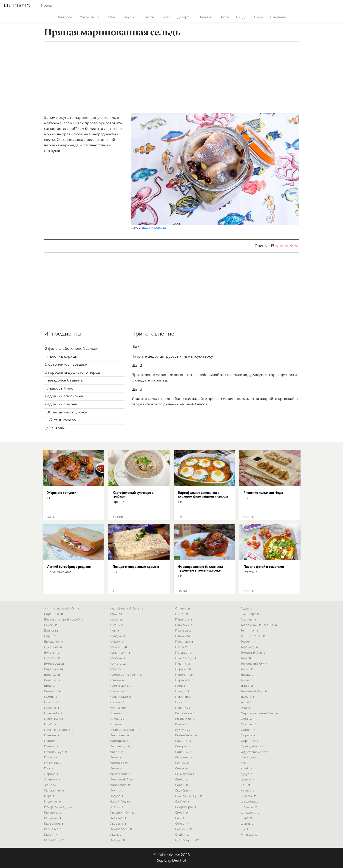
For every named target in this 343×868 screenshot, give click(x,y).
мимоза (117, 769)
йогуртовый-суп (58, 807)
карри (51, 835)
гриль (51, 758)
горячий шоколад (59, 730)
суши (258, 17)
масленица (120, 747)
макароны (120, 736)
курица (118, 708)
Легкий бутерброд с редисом (69, 567)
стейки (183, 835)
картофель (55, 840)
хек (245, 763)
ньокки (117, 807)
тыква (248, 686)
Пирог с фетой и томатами (264, 567)
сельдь (183, 763)
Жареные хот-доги (62, 493)
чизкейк (249, 796)
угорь (247, 702)
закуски (129, 17)
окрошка (118, 824)
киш (115, 631)
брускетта (54, 642)
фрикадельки (253, 747)
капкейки (53, 818)
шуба (247, 818)
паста (224, 17)
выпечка (53, 691)
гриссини (53, 763)
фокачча (249, 724)
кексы (117, 620)
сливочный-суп (189, 796)
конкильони (120, 653)
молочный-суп (123, 780)
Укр (160, 861)
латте (116, 724)
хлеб (247, 769)
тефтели (248, 642)
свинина (185, 758)
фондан (248, 730)
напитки (205, 17)
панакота (184, 620)
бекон (51, 625)
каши (116, 614)
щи (245, 829)
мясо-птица (89, 17)
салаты (149, 17)
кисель (117, 625)
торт (246, 658)
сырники (249, 620)
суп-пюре (251, 614)
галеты (51, 697)
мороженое (120, 785)
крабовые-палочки (127, 675)
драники (53, 780)
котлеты (118, 664)
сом (180, 818)
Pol (183, 861)
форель (248, 736)
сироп (182, 785)
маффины (119, 763)
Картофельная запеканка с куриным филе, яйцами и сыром (203, 495)
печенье (184, 653)
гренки (52, 747)
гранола (52, 741)
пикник (183, 664)
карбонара (54, 824)
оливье (183, 609)
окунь (116, 835)
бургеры (53, 658)
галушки (52, 702)
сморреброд (186, 807)
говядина (54, 719)
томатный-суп (254, 653)
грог (49, 769)
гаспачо (52, 708)
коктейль (119, 647)
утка (246, 708)
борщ (50, 636)
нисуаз (117, 796)
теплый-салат (254, 636)
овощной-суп (122, 813)
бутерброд (55, 664)
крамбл (117, 680)
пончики (183, 697)
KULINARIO (17, 6)
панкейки (184, 625)
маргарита (120, 741)
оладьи (118, 840)
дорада (52, 774)
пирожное (185, 680)
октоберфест (122, 829)
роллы (183, 724)
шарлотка (250, 802)
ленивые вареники (125, 730)
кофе (116, 669)
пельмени (185, 642)
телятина (250, 631)
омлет (182, 614)
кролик (117, 702)
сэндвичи (278, 17)
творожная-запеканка (259, 625)
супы (166, 17)
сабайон (183, 741)
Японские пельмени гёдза (264, 493)
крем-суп (119, 691)
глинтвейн (54, 713)
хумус (247, 774)
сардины (184, 752)
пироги (184, 669)
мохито (117, 791)
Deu (176, 861)
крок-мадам (121, 697)
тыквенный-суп (254, 691)
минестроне (120, 774)
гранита (52, 736)
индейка (53, 802)
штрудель (250, 813)
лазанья (118, 713)
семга (182, 769)
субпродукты (188, 840)
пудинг (183, 708)
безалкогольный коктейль (66, 620)
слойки (183, 802)
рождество (186, 719)
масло (117, 752)
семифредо (185, 774)
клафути (118, 636)
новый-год (120, 802)
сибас (182, 780)
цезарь (248, 780)
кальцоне (53, 813)
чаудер (248, 791)
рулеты (183, 730)
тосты (247, 669)
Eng (168, 861)
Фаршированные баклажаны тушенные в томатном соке (201, 569)
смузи (182, 813)
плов (181, 686)
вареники (54, 669)
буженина (53, 647)
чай (246, 785)
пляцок (182, 691)
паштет (183, 636)
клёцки (117, 642)
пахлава (183, 631)
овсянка (118, 818)
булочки (53, 653)
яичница (249, 835)
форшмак (250, 741)
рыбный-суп (187, 736)
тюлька (248, 697)
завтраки (65, 17)
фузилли (249, 758)
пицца (241, 17)
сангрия (183, 747)
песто (182, 647)
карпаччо (53, 829)
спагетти (184, 829)
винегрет (53, 680)
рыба (111, 17)
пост (181, 702)
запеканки (55, 791)
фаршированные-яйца (260, 713)
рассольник (186, 713)
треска (247, 675)
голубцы (52, 724)
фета (247, 719)
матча (116, 758)
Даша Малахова (154, 228)
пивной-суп (186, 658)
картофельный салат (127, 609)
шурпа (248, 824)
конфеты (118, 658)
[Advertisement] (172, 77)
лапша (117, 719)
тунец (247, 680)
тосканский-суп (255, 664)
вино (50, 686)
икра (50, 796)
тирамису (250, 647)
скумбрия (184, 791)
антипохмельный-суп (62, 609)
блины (52, 631)
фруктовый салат (255, 752)
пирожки (184, 675)
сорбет (182, 824)
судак (247, 609)
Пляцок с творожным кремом (136, 567)
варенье (53, 675)
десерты (184, 17)
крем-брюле (121, 686)
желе (50, 785)
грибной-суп (56, 752)
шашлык (249, 807)
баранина (54, 614)
